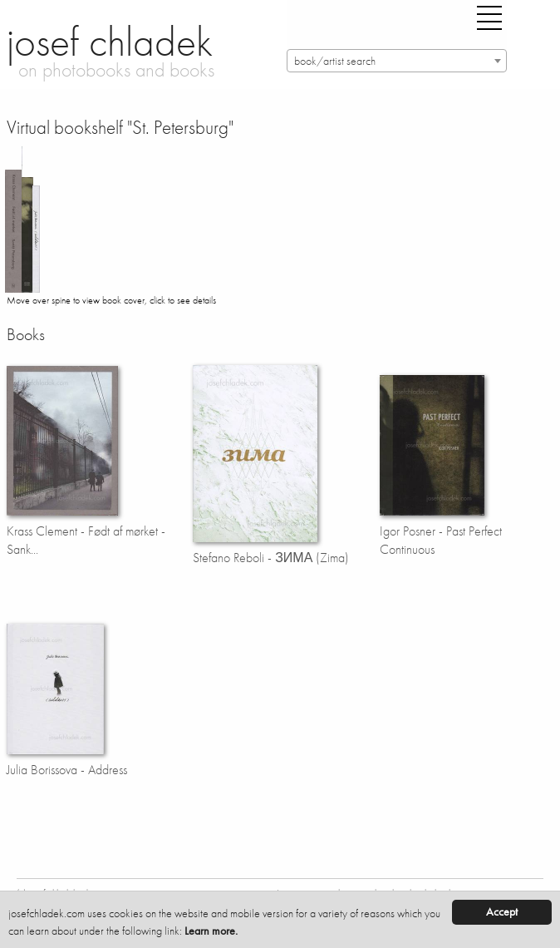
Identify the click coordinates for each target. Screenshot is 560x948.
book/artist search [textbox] (335, 61)
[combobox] (397, 61)
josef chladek (110, 42)
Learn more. (211, 931)
